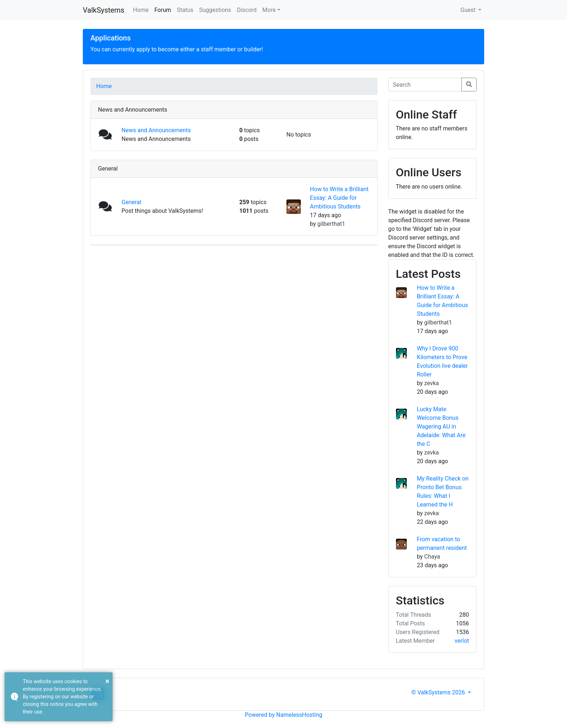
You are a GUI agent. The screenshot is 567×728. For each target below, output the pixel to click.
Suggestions (215, 10)
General (131, 202)
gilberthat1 (331, 224)
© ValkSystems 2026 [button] (439, 692)
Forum (163, 10)
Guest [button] (469, 10)
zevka (432, 383)
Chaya (432, 557)
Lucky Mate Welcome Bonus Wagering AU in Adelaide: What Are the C (441, 427)
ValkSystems (104, 10)
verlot (462, 641)
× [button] (107, 681)
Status (185, 10)
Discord (247, 10)
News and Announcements (156, 130)
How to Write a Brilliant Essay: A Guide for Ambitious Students (339, 198)
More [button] (269, 10)
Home (141, 10)
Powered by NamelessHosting (283, 715)
